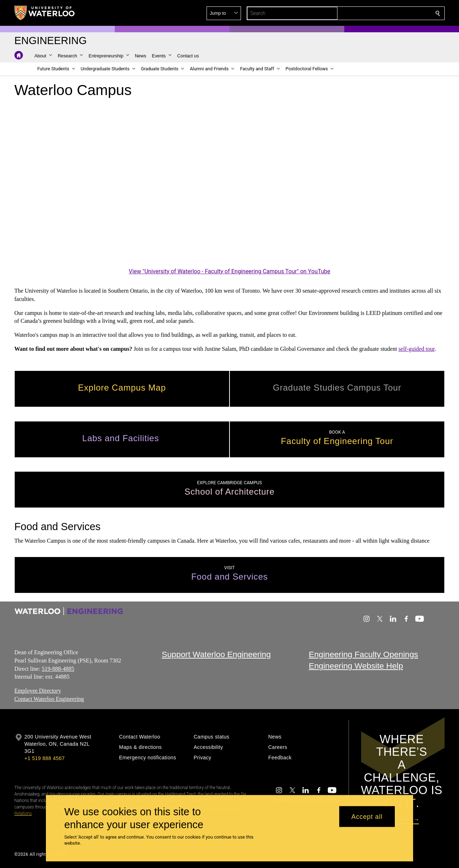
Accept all (367, 816)
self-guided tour (417, 349)
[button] (386, 13)
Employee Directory (38, 691)
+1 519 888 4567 (44, 758)
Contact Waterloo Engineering (49, 699)
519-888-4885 (58, 668)
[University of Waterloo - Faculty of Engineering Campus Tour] (229, 191)
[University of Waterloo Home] (45, 13)
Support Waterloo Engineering (216, 654)
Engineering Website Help (356, 666)
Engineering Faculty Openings (363, 654)
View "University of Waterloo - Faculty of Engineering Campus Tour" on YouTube (229, 271)
